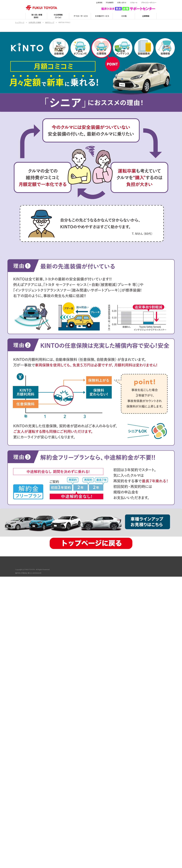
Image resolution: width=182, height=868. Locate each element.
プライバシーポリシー (149, 3)
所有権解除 (110, 3)
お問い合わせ (122, 3)
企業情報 (99, 3)
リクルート (134, 3)
